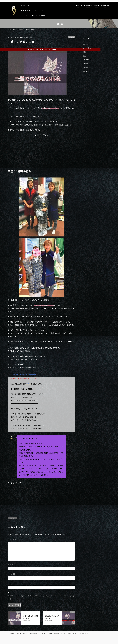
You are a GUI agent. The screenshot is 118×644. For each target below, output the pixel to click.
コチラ (28, 384)
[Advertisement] (41, 151)
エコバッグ (86, 44)
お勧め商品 (87, 60)
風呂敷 (85, 71)
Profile (25, 633)
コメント (12, 540)
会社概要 (12, 633)
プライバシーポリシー (69, 633)
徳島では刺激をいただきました (52, 617)
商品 (84, 56)
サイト (10, 583)
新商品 (86, 64)
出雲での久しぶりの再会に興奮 (30, 617)
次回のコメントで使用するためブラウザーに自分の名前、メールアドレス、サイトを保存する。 (41, 597)
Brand (19, 633)
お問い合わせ (82, 633)
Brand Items (34, 633)
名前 (11, 564)
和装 (84, 52)
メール (11, 574)
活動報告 (72, 37)
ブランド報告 (87, 48)
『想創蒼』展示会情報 (54, 633)
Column (42, 633)
